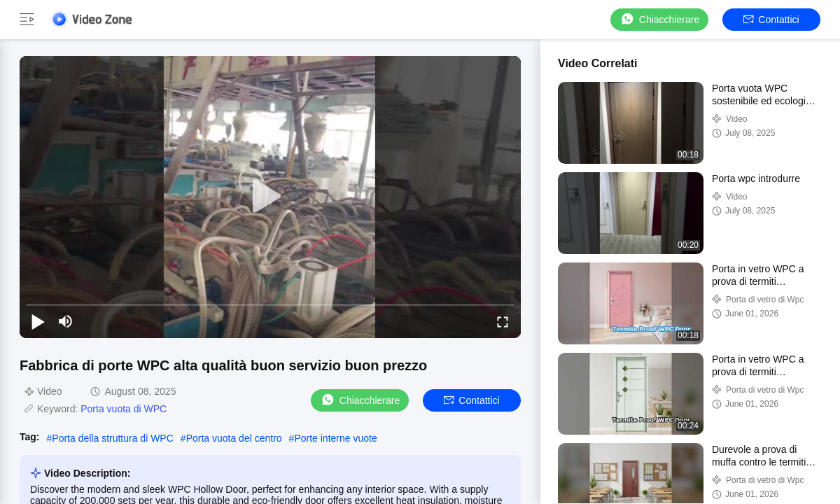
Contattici (771, 20)
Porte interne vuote (335, 438)
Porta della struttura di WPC (113, 438)
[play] (270, 197)
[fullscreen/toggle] (503, 321)
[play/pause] (38, 321)
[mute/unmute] (66, 321)
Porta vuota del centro (234, 438)
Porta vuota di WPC (124, 409)
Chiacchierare (659, 19)
